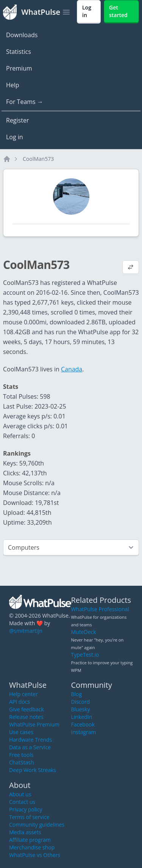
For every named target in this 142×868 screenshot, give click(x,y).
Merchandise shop (32, 847)
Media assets (25, 832)
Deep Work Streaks (33, 770)
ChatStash (22, 762)
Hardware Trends (30, 740)
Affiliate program (30, 840)
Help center (23, 694)
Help (13, 85)
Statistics (19, 52)
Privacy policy (26, 809)
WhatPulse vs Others (35, 855)
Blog (77, 694)
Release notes (26, 717)
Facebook (83, 724)
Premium (19, 68)
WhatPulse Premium (34, 724)
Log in (15, 137)
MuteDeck (84, 632)
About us (20, 794)
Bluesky (81, 709)
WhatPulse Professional (100, 609)
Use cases (21, 732)
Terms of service (29, 817)
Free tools (21, 755)
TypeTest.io (85, 655)
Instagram (84, 732)
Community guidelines (37, 825)
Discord (81, 702)
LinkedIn (82, 717)
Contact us (22, 802)
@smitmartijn (26, 631)
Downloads (22, 35)
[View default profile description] (131, 268)
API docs (20, 702)
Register (17, 120)
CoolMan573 (38, 159)
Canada (72, 369)
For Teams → (25, 102)
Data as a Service (30, 747)
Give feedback (27, 709)
